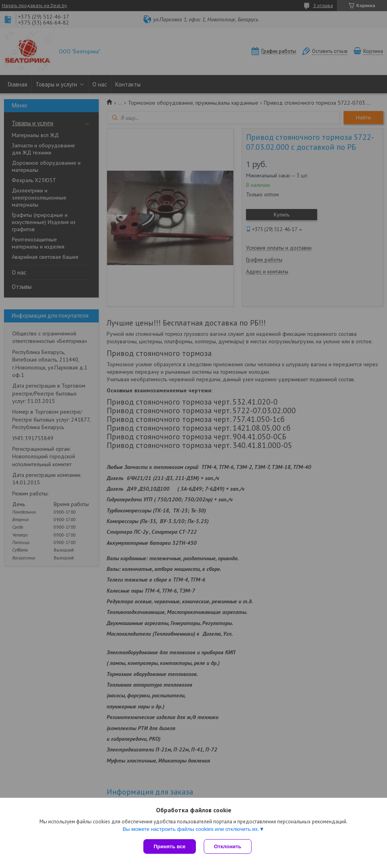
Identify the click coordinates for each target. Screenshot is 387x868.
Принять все (170, 846)
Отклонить (228, 846)
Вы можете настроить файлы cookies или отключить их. (191, 829)
